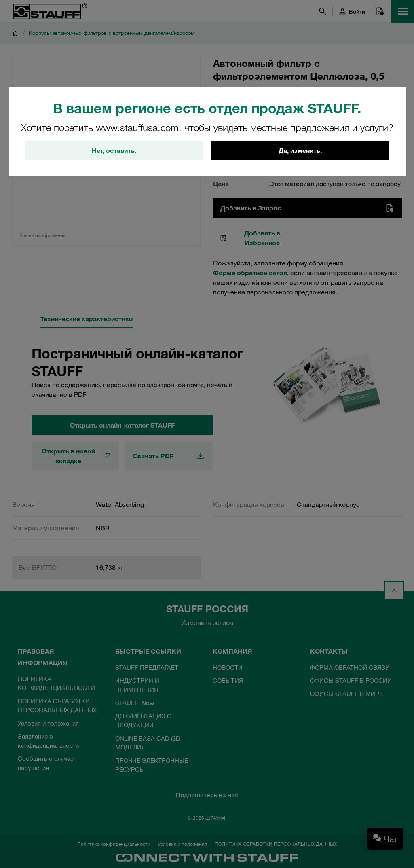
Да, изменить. (300, 150)
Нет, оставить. (114, 150)
